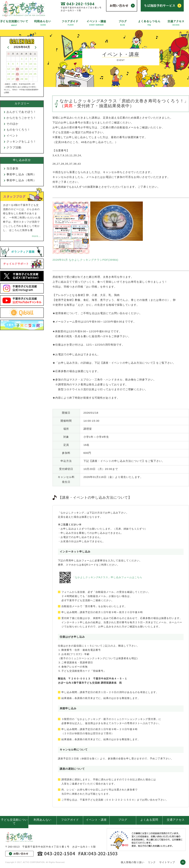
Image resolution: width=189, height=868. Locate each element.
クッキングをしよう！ (21, 142)
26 (9, 79)
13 (13, 69)
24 (31, 74)
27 (13, 79)
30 (26, 79)
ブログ (123, 820)
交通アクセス (176, 820)
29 (22, 79)
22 (22, 74)
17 (31, 69)
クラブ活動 (14, 147)
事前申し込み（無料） (21, 174)
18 (35, 69)
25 (35, 74)
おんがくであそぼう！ (21, 112)
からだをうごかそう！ (21, 118)
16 (26, 69)
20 (13, 74)
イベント (12, 136)
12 (9, 69)
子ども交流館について (14, 821)
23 (26, 74)
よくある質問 (149, 820)
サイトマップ (167, 862)
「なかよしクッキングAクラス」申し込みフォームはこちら (107, 577)
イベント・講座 (96, 820)
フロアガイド (70, 820)
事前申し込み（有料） (21, 180)
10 (31, 64)
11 (35, 64)
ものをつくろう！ (18, 130)
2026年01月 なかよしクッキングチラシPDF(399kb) (85, 260)
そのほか (12, 124)
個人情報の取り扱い (133, 862)
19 (9, 74)
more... (36, 236)
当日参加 (12, 168)
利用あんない (43, 820)
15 (22, 69)
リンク (152, 862)
